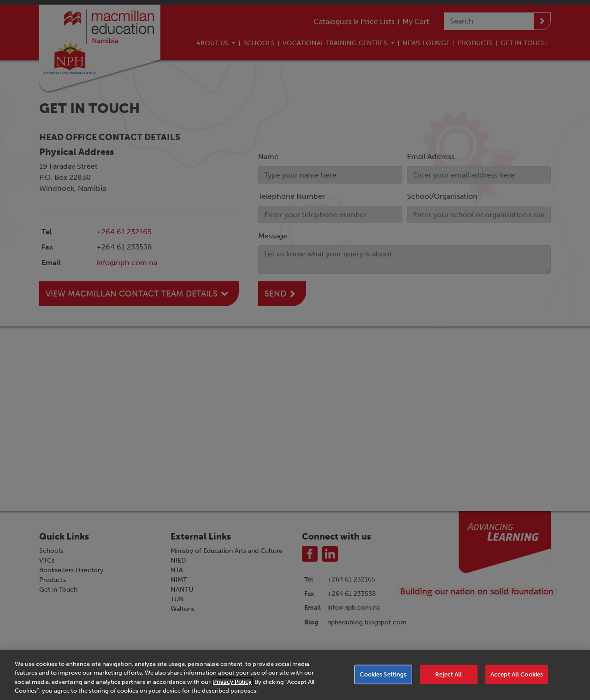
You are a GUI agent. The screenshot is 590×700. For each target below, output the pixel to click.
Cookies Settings (383, 674)
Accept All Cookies (517, 674)
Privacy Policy (232, 682)
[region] (295, 675)
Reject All (448, 674)
